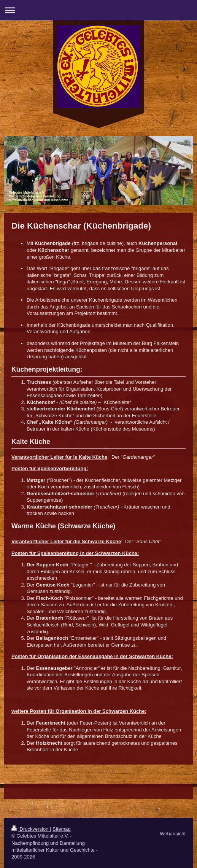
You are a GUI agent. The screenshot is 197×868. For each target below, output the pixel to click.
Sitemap (62, 829)
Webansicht (173, 834)
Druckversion (31, 829)
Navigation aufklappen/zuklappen (98, 10)
